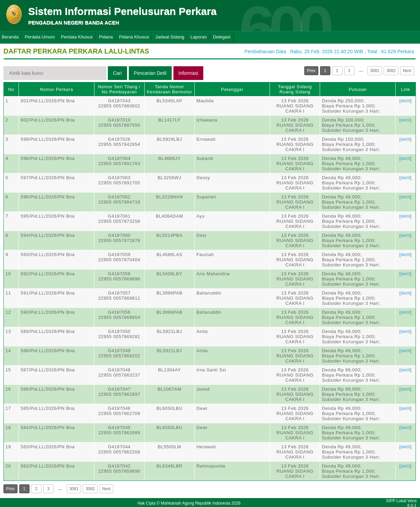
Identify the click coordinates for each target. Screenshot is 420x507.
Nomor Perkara (56, 89)
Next (407, 71)
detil (405, 101)
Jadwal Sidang (170, 37)
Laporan (199, 37)
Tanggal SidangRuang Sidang (295, 89)
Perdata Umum (40, 37)
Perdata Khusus (77, 37)
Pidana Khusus (134, 37)
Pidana (106, 37)
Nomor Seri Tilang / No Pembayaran (119, 89)
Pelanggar (232, 89)
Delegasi (222, 37)
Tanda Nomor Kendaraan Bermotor (169, 89)
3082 (391, 71)
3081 (375, 71)
